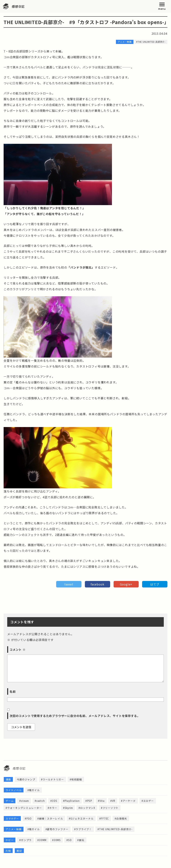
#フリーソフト (111, 808)
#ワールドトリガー (52, 779)
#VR (115, 801)
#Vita (103, 801)
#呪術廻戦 (76, 779)
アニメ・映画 (14, 830)
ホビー (10, 841)
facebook (97, 584)
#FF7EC (105, 819)
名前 (13, 691)
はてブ (155, 584)
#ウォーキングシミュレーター (24, 808)
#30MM (42, 841)
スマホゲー (12, 819)
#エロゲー (150, 801)
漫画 (8, 779)
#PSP (90, 801)
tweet (69, 584)
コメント (18, 650)
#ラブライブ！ (83, 830)
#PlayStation (73, 801)
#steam (24, 801)
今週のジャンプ (26, 779)
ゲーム (10, 801)
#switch (40, 801)
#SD (69, 841)
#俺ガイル (34, 790)
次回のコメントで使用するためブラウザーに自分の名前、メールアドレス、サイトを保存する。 (75, 716)
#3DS (55, 801)
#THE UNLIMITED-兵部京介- (116, 830)
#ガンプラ (25, 841)
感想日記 (19, 6)
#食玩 (81, 841)
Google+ (126, 584)
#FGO (28, 819)
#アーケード (130, 801)
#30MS (56, 841)
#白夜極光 (122, 819)
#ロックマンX (88, 808)
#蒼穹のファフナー (57, 830)
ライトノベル (14, 790)
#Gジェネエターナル (81, 819)
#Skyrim (69, 808)
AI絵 (8, 852)
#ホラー (52, 808)
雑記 (19, 852)
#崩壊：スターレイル (50, 819)
